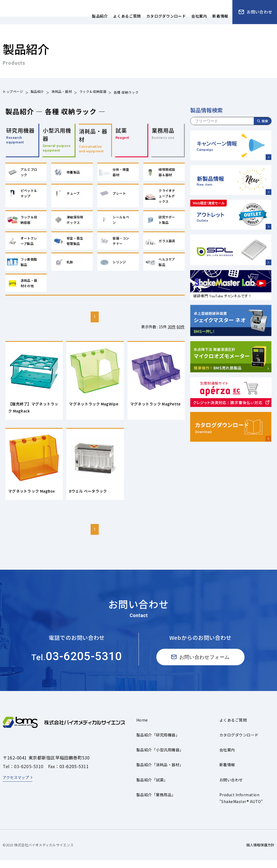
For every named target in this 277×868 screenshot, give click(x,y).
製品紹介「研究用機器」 (158, 742)
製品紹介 (37, 92)
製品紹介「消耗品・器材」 (160, 772)
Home (142, 728)
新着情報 (227, 772)
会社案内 (227, 758)
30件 (172, 329)
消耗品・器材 (62, 92)
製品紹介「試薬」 (152, 787)
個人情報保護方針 (260, 852)
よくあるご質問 (233, 728)
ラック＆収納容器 (93, 92)
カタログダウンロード (239, 742)
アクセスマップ (16, 785)
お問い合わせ (231, 787)
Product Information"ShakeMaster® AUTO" (241, 806)
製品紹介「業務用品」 (156, 802)
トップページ (13, 92)
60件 (181, 329)
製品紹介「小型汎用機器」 (160, 758)
